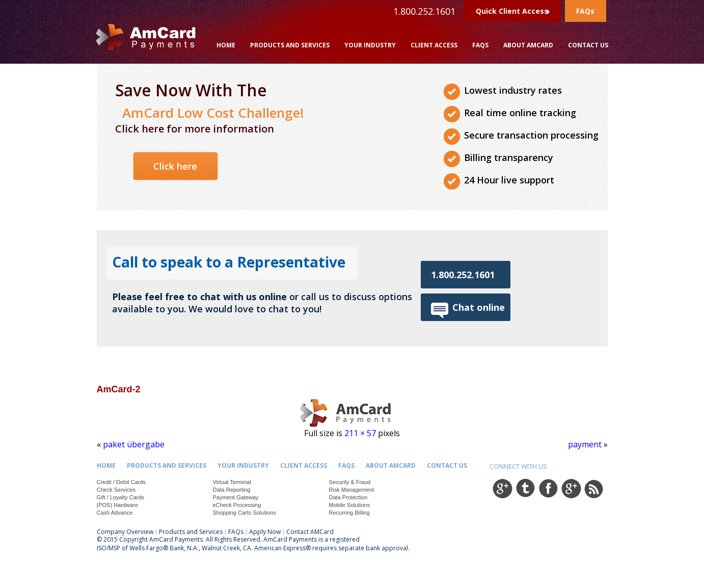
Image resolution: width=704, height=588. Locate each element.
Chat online (479, 307)
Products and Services (290, 45)
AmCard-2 (119, 389)
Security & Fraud (350, 482)
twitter (525, 488)
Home (226, 45)
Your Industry (370, 45)
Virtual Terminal (232, 482)
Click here (175, 166)
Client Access (434, 45)
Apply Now (265, 532)
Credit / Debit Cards (121, 482)
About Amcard (528, 45)
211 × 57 (360, 433)
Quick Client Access (512, 11)
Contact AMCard (310, 532)
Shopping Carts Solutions (245, 513)
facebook (548, 488)
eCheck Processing (237, 505)
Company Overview (125, 532)
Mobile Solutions (350, 505)
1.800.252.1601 (463, 275)
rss (594, 488)
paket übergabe (134, 444)
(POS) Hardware (117, 505)
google (502, 488)
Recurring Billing (349, 513)
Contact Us (588, 45)
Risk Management (352, 490)
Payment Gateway (236, 497)
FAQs (585, 11)
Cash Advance (115, 513)
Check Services (116, 490)
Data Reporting (232, 490)
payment (585, 444)
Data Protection (348, 497)
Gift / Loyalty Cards (121, 497)
